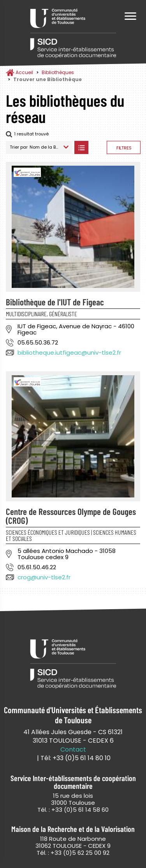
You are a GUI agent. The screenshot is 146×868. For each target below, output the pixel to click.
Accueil (24, 72)
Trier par (19, 147)
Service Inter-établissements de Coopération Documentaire (73, 34)
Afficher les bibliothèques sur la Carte (98, 147)
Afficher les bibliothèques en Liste (81, 147)
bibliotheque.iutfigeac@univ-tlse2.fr (69, 353)
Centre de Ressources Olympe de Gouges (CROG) (71, 516)
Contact (73, 750)
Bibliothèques (58, 72)
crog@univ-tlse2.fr (44, 577)
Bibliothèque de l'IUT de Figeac (55, 302)
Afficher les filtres (124, 147)
